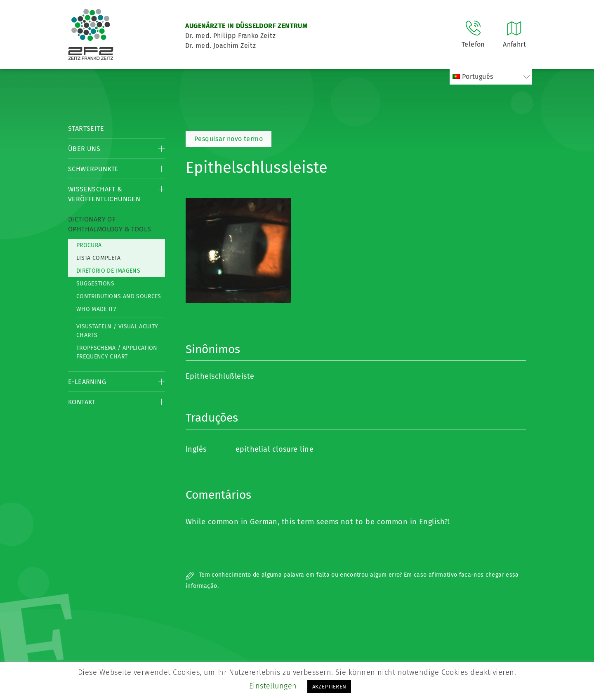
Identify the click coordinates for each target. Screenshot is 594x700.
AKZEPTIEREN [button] (329, 687)
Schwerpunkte (93, 169)
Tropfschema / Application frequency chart (117, 352)
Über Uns (84, 149)
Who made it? (96, 309)
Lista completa (98, 258)
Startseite (86, 128)
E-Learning (87, 382)
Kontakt (82, 402)
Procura (89, 245)
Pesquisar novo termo (229, 139)
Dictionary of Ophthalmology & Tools (110, 224)
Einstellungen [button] (273, 686)
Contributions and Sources (119, 296)
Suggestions (95, 284)
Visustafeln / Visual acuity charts (117, 331)
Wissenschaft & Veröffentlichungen (104, 194)
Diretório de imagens (108, 271)
